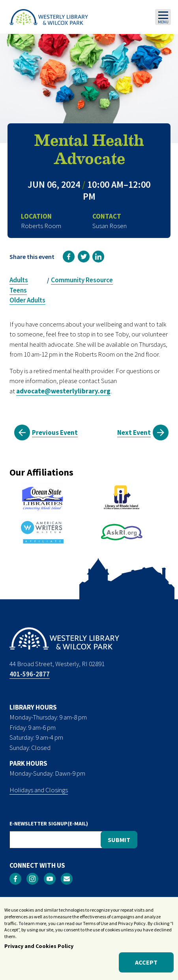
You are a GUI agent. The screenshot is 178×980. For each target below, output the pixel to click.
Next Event (134, 432)
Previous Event (55, 432)
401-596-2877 (30, 674)
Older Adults (27, 300)
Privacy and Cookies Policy (39, 946)
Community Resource (82, 280)
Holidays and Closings (39, 790)
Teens (18, 290)
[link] (69, 257)
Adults (19, 280)
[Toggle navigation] (163, 17)
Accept (146, 963)
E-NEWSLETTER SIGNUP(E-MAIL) (49, 823)
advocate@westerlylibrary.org (63, 391)
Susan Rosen (110, 226)
